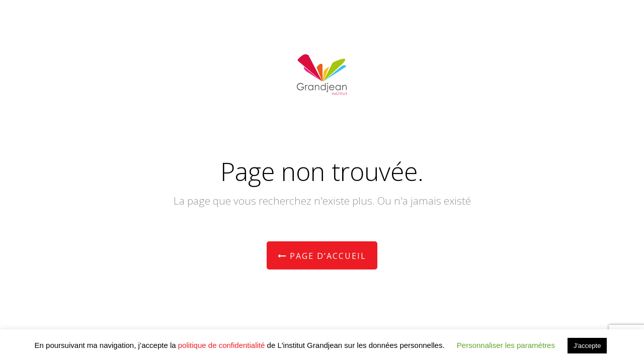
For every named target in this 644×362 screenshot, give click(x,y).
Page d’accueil (322, 256)
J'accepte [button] (587, 346)
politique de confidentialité (222, 345)
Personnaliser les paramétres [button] (506, 345)
